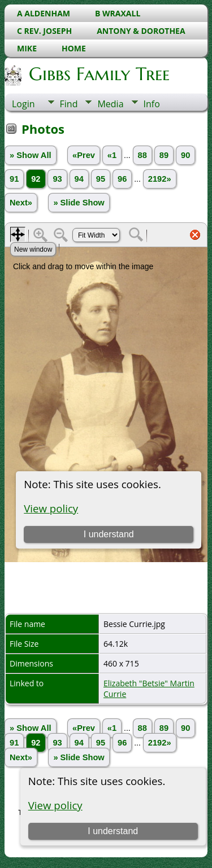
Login (23, 104)
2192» (160, 179)
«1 (112, 155)
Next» (21, 203)
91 (14, 179)
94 (79, 179)
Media (110, 104)
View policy (55, 805)
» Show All (31, 155)
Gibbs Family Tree (98, 74)
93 (57, 179)
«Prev (84, 155)
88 (142, 155)
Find (69, 104)
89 (164, 155)
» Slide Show (79, 203)
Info (152, 104)
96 (122, 179)
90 (185, 155)
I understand (113, 831)
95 (101, 179)
